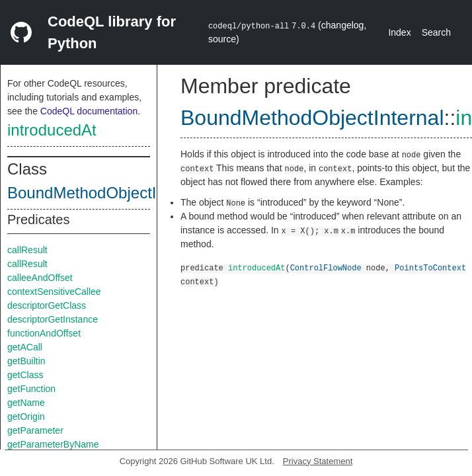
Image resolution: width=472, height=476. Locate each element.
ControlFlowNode (326, 267)
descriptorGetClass (47, 305)
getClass (25, 375)
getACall (25, 347)
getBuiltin (26, 361)
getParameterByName (53, 444)
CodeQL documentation (89, 111)
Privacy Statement (318, 461)
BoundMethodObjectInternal (106, 193)
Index (399, 32)
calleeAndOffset (40, 278)
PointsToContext (430, 267)
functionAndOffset (44, 333)
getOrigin (26, 416)
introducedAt (52, 130)
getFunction (31, 389)
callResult (27, 250)
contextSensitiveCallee (54, 292)
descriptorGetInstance (53, 319)
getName (26, 403)
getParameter (35, 430)
